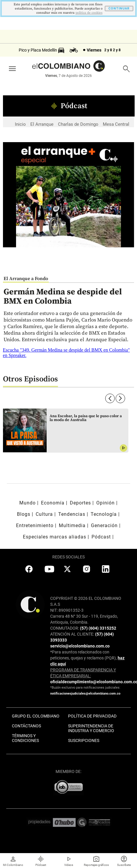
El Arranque (42, 124)
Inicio (20, 124)
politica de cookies (89, 13)
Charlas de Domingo (78, 124)
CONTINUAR (119, 8)
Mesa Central (116, 124)
